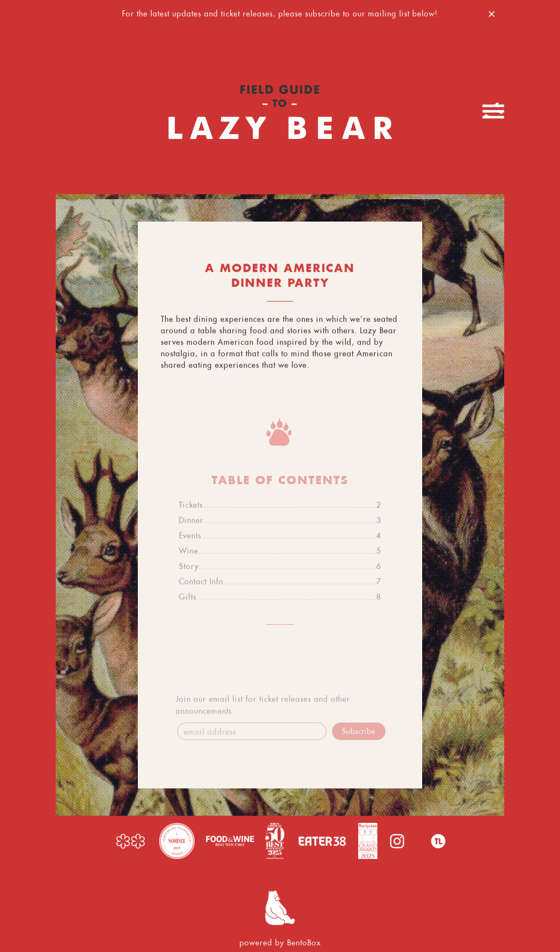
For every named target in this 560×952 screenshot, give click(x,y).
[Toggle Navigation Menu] (493, 111)
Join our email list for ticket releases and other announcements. (263, 707)
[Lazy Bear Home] (280, 111)
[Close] (492, 12)
